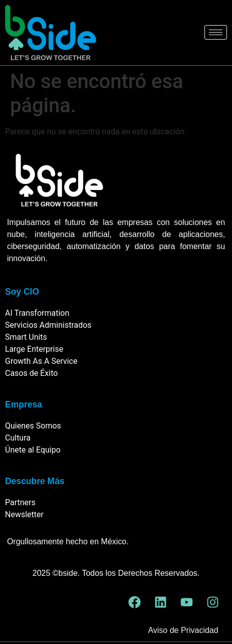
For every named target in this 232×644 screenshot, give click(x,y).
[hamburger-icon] (216, 32)
